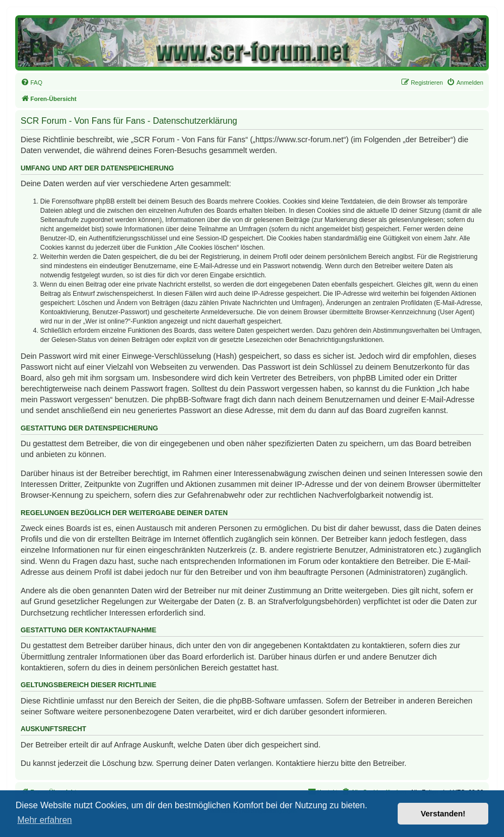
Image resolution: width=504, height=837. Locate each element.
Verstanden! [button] (443, 814)
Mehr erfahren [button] (45, 820)
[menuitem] (31, 83)
